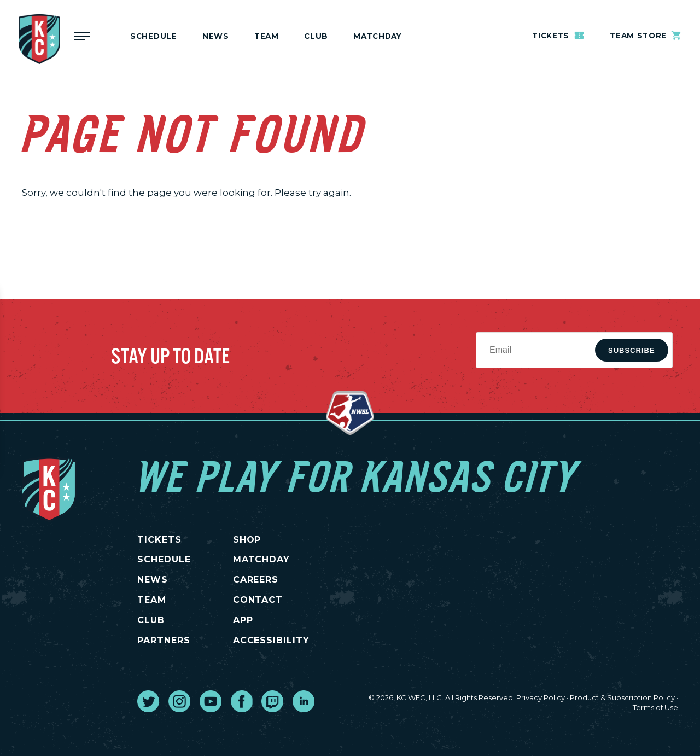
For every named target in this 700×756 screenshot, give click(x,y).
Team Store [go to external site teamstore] (646, 35)
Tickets (558, 35)
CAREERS (256, 580)
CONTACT (258, 600)
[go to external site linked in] (304, 701)
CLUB (151, 620)
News (216, 36)
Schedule (153, 36)
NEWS (153, 580)
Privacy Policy (541, 697)
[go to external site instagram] (179, 701)
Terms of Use (655, 707)
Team (267, 36)
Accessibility (271, 640)
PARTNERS (164, 640)
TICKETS (159, 540)
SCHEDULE (164, 559)
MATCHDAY (377, 36)
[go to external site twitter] (148, 701)
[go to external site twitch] (272, 701)
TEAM (152, 600)
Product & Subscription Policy (622, 697)
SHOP (247, 540)
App (243, 620)
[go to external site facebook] (242, 701)
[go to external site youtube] (211, 701)
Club (316, 36)
